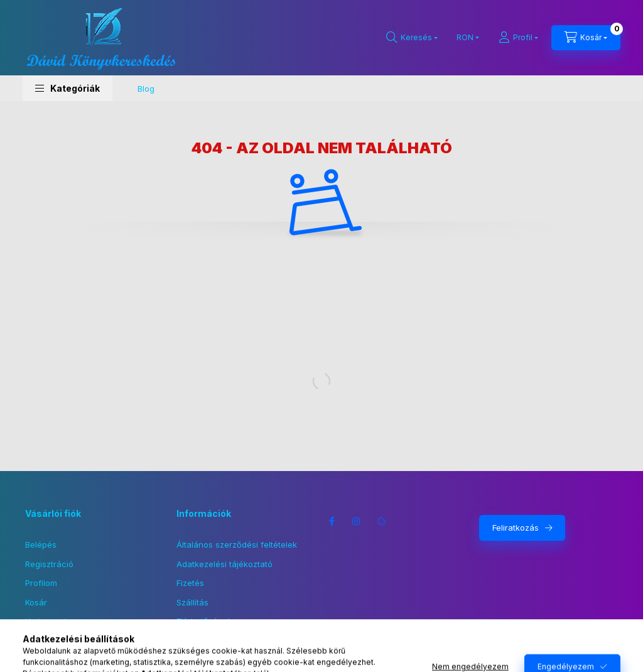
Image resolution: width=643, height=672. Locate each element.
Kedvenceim (49, 621)
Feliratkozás (516, 528)
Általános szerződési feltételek (237, 545)
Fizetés (190, 583)
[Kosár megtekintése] (586, 38)
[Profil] (518, 38)
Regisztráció (49, 564)
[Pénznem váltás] (465, 38)
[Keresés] (412, 38)
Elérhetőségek (204, 621)
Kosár (36, 602)
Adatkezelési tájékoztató (224, 564)
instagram (357, 521)
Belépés (41, 545)
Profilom (41, 583)
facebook (332, 521)
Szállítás (192, 602)
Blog (146, 89)
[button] (68, 88)
